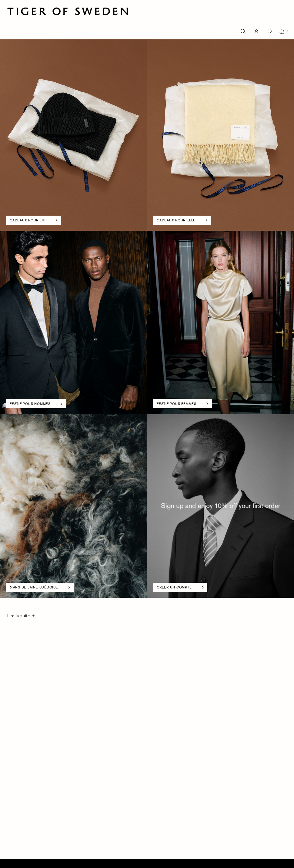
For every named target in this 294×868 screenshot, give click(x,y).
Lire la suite (18, 616)
